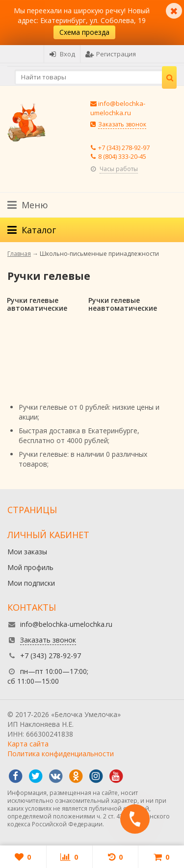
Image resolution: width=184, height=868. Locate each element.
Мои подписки (31, 583)
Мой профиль (30, 567)
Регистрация (111, 54)
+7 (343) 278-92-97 (124, 148)
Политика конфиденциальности (61, 754)
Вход (62, 54)
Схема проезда (84, 32)
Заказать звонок (122, 124)
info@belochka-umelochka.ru (118, 108)
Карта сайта (28, 744)
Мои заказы (27, 552)
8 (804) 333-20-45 (122, 156)
